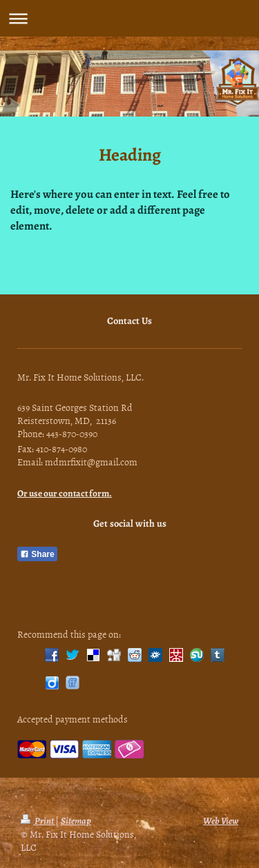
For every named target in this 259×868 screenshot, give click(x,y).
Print (38, 821)
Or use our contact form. (65, 493)
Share (37, 554)
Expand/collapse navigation (129, 18)
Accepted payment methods (73, 719)
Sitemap (76, 821)
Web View (221, 821)
